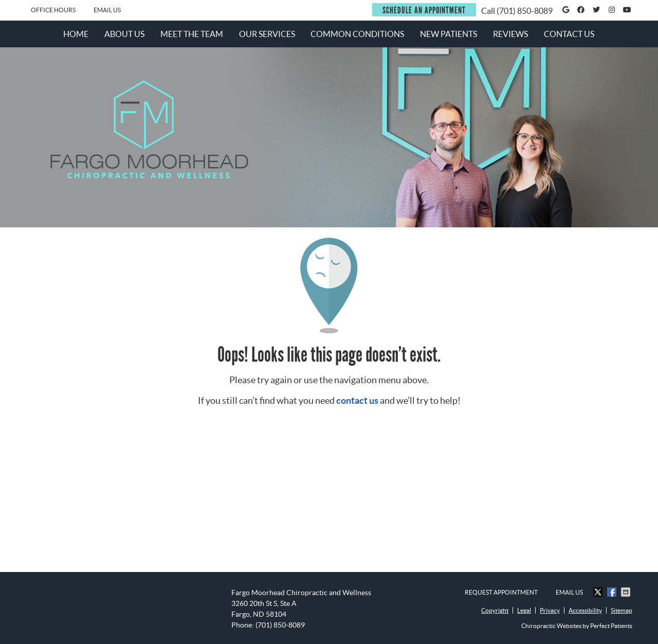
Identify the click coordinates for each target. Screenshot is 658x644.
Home (76, 34)
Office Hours (53, 10)
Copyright (495, 610)
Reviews (510, 34)
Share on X (599, 592)
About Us (124, 34)
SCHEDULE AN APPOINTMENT (424, 10)
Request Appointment (501, 592)
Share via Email (627, 592)
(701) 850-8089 (525, 11)
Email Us (107, 10)
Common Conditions (357, 34)
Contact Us (569, 34)
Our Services (267, 34)
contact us (357, 400)
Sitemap (622, 610)
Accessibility (585, 610)
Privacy (550, 610)
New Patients (449, 34)
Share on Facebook (613, 592)
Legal (524, 610)
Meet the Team (192, 34)
